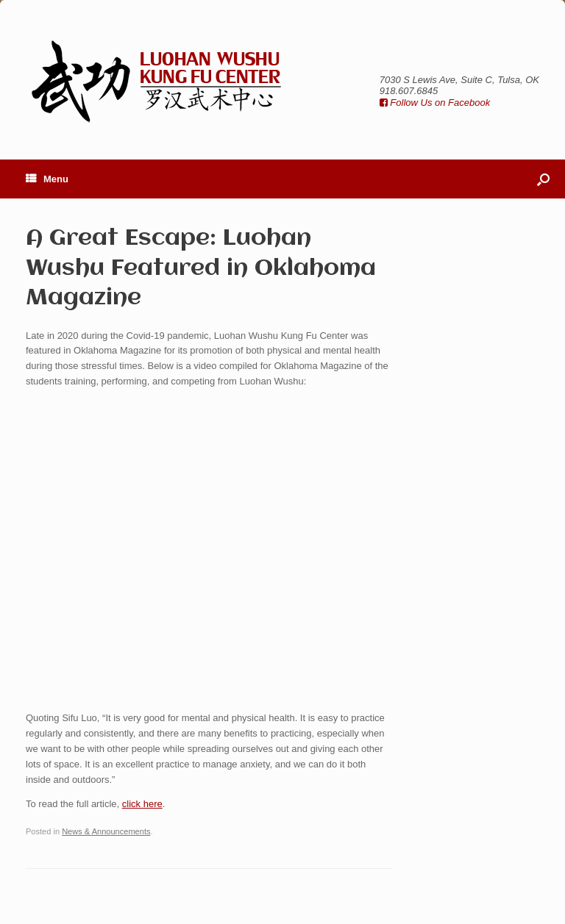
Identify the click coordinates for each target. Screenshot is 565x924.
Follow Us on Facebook (435, 103)
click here (142, 804)
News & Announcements (106, 831)
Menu (47, 179)
